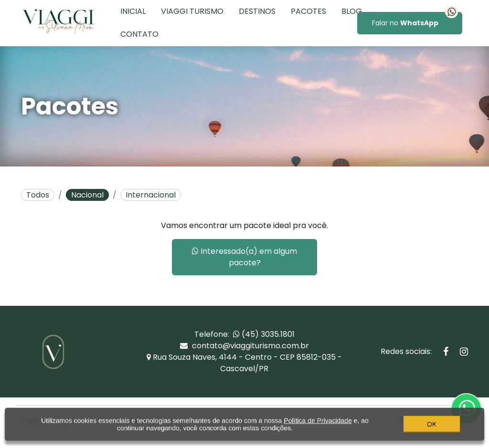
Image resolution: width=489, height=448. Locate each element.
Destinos (257, 11)
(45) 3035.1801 (264, 334)
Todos (38, 195)
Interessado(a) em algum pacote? (244, 257)
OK (432, 431)
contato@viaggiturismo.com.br (244, 346)
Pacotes (308, 11)
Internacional (151, 195)
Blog (352, 11)
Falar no (415, 20)
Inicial (133, 11)
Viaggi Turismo (192, 11)
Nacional (87, 195)
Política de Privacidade (318, 428)
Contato (139, 34)
